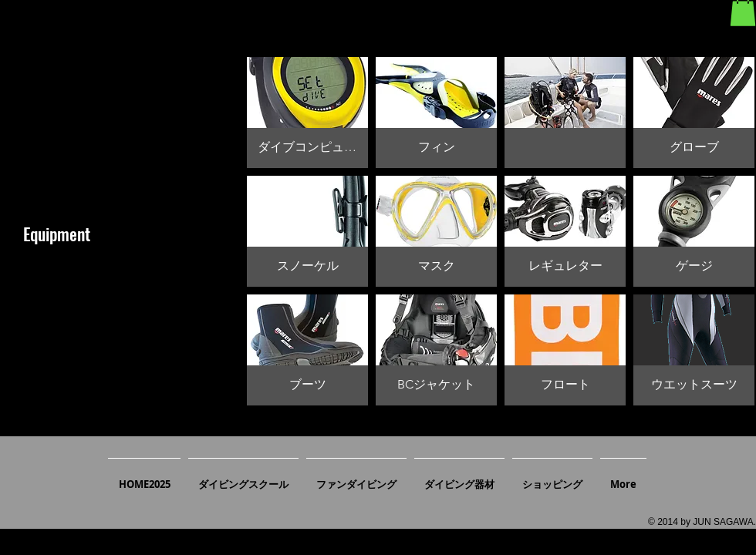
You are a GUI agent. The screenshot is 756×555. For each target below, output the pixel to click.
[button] (307, 113)
